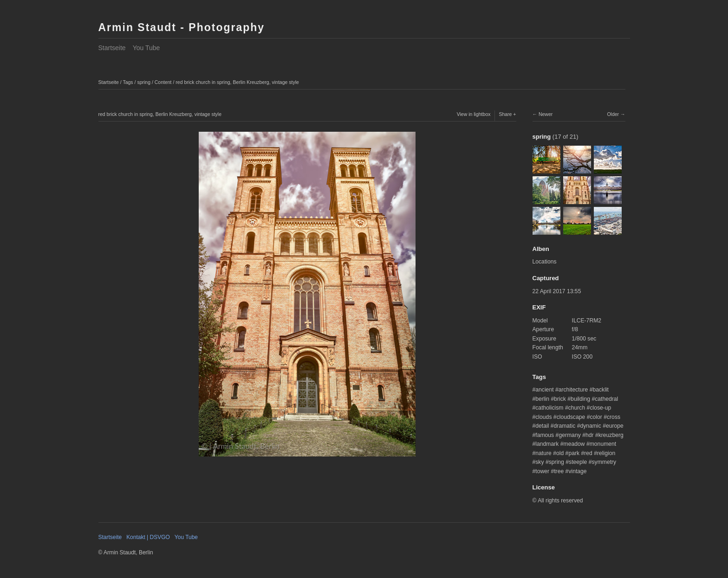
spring (144, 82)
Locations (545, 262)
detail (542, 426)
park (574, 453)
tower (542, 471)
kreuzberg (611, 435)
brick (560, 399)
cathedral (606, 399)
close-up (600, 408)
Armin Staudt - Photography (182, 27)
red (588, 453)
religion (606, 453)
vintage (577, 471)
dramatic (565, 426)
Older (613, 114)
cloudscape (571, 417)
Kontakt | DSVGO (148, 537)
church (577, 408)
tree (559, 471)
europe (615, 426)
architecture (573, 390)
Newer (546, 114)
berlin (542, 399)
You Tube (146, 48)
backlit (601, 390)
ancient (544, 390)
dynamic (590, 426)
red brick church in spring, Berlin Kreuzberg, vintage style (237, 82)
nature (543, 453)
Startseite (112, 48)
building (580, 399)
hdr (590, 435)
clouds (543, 417)
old (560, 453)
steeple (578, 462)
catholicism (549, 408)
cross (614, 417)
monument (603, 444)
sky (539, 462)
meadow (574, 444)
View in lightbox (474, 114)
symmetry (604, 462)
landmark (547, 444)
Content (163, 82)
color (596, 417)
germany (569, 435)
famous (545, 435)
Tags (128, 82)
